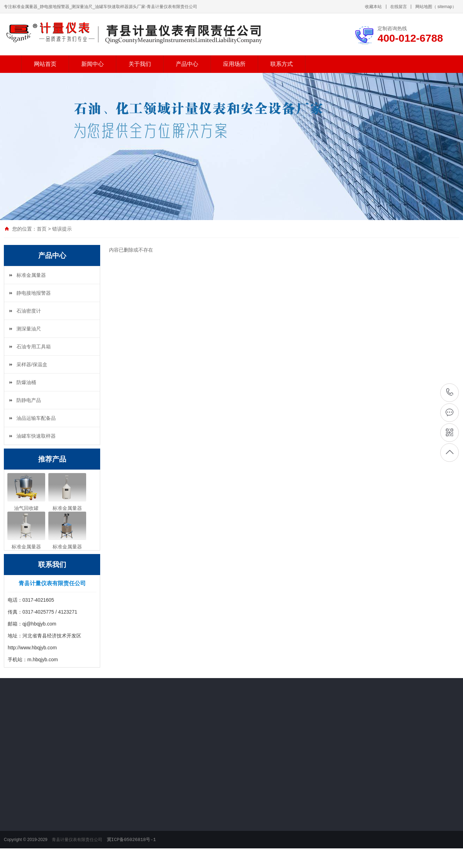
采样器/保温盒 (32, 364)
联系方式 (282, 64)
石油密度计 (29, 311)
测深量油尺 (29, 329)
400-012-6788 (450, 392)
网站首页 (45, 64)
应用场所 (234, 64)
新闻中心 (92, 64)
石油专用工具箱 (34, 347)
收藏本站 (373, 7)
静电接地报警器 (34, 293)
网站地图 (424, 7)
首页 (42, 229)
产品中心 (187, 64)
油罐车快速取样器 (36, 436)
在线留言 (399, 7)
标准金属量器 (31, 275)
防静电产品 (29, 400)
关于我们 (140, 64)
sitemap (445, 7)
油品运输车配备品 (36, 418)
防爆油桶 (26, 382)
